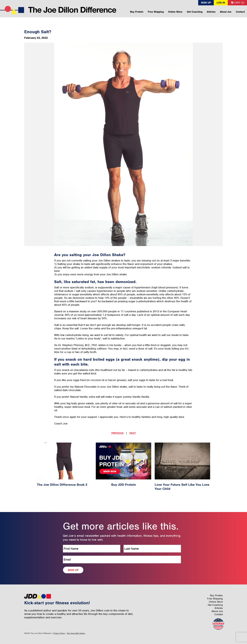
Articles (211, 12)
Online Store (175, 12)
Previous (117, 433)
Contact (240, 12)
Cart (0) (237, 3)
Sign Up (206, 3)
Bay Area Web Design (76, 633)
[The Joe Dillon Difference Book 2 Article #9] (65, 461)
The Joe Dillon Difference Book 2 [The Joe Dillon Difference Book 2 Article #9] (62, 485)
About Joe (226, 12)
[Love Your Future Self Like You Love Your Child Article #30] (182, 461)
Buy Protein (137, 12)
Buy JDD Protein (124, 485)
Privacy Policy (59, 633)
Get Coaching (195, 12)
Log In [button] (221, 3)
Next (133, 433)
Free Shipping (156, 12)
